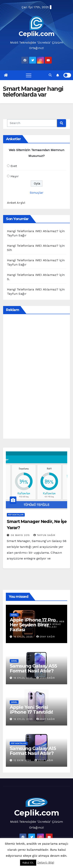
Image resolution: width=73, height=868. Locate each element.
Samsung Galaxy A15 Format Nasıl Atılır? (33, 751)
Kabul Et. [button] (28, 863)
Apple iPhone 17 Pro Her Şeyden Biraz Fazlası (33, 625)
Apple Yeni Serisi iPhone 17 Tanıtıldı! (31, 710)
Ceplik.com (37, 34)
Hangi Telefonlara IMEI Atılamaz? (33, 231)
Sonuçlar (37, 193)
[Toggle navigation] (29, 75)
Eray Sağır (46, 637)
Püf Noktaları (16, 515)
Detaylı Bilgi (46, 863)
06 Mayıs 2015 (21, 535)
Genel (14, 615)
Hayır (15, 176)
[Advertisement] (36, 376)
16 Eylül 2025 (24, 637)
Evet (14, 166)
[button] (50, 75)
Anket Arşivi (16, 203)
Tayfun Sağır (44, 535)
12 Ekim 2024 (23, 760)
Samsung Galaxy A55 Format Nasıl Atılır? (33, 668)
